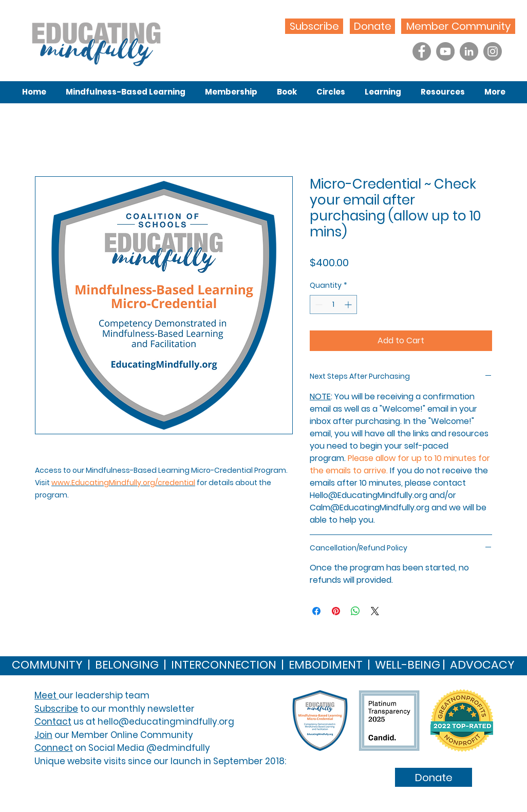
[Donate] (372, 26)
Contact (53, 722)
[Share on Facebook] (316, 611)
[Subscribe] (314, 26)
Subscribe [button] (56, 709)
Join (43, 735)
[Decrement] (318, 304)
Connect (54, 748)
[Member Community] (458, 26)
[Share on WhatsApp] (355, 611)
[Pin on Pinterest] (336, 611)
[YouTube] (445, 51)
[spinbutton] (333, 304)
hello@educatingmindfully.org (166, 722)
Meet (46, 695)
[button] (126, 92)
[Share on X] (375, 611)
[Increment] (349, 304)
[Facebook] (422, 51)
